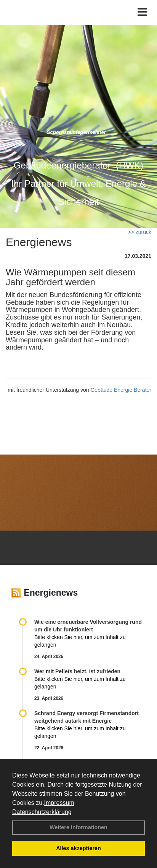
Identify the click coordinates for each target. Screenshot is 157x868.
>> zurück (140, 232)
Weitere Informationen (78, 827)
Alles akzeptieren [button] (78, 848)
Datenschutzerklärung (42, 812)
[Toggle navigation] (142, 12)
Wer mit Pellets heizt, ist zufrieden (77, 671)
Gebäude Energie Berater (121, 390)
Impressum (59, 803)
